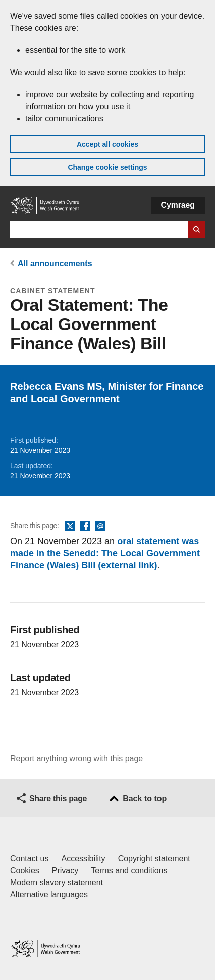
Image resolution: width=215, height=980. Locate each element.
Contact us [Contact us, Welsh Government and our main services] (29, 858)
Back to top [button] (145, 798)
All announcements (55, 263)
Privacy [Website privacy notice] (65, 870)
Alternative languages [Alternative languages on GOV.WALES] (49, 895)
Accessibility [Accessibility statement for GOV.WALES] (83, 858)
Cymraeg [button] (178, 205)
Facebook (85, 527)
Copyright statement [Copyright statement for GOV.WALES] (154, 858)
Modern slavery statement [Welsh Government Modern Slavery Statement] (57, 883)
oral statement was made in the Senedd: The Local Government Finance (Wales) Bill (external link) (105, 553)
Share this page (58, 798)
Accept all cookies (107, 144)
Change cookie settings (107, 167)
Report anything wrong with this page (76, 759)
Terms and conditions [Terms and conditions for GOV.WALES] (129, 870)
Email (100, 527)
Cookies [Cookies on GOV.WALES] (25, 870)
